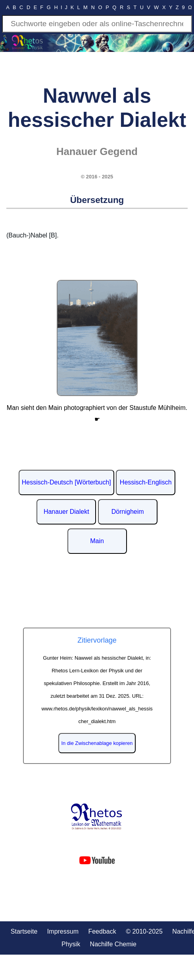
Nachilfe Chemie (113, 944)
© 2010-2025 (144, 931)
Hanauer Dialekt (66, 512)
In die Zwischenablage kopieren (97, 743)
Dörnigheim (128, 512)
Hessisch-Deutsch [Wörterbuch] (66, 482)
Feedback (102, 931)
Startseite (24, 931)
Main (97, 541)
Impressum (63, 931)
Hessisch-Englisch (146, 482)
